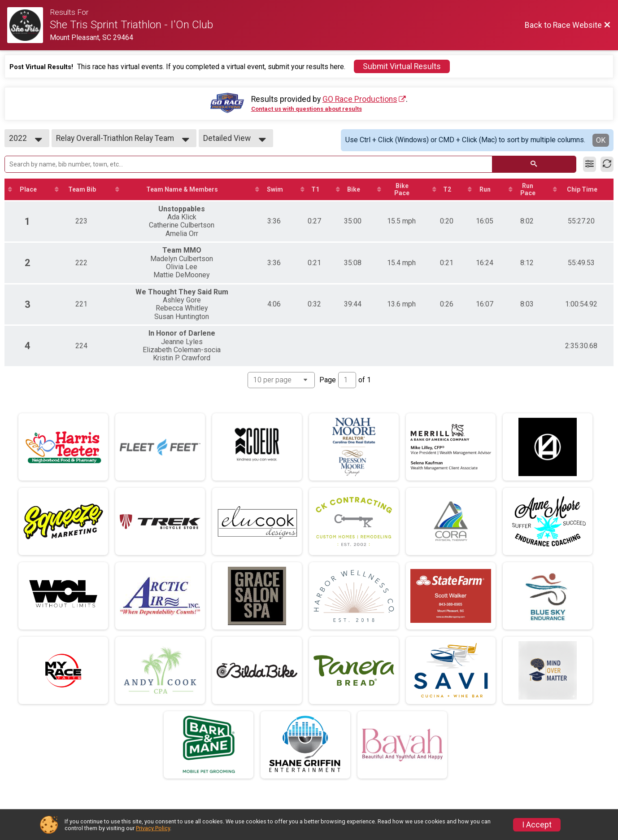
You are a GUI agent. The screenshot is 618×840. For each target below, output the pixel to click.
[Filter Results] (590, 164)
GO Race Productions (360, 99)
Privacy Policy (153, 828)
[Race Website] (28, 25)
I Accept (537, 825)
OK (601, 140)
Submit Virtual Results (402, 66)
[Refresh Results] (607, 164)
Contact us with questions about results (307, 109)
